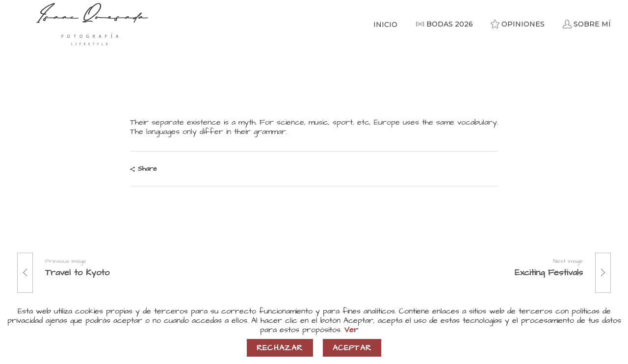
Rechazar (280, 348)
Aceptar (352, 348)
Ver (351, 330)
